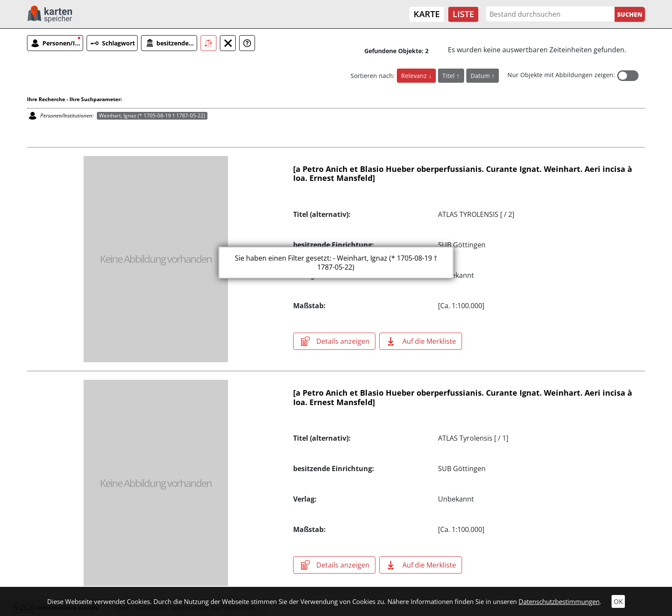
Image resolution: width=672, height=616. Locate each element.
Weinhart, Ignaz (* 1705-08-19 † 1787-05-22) (152, 116)
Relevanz (415, 76)
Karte (427, 14)
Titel (449, 76)
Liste (463, 14)
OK (618, 601)
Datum (481, 76)
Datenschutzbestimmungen (559, 601)
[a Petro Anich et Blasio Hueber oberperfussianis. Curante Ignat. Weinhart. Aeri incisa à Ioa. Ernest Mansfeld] (463, 174)
